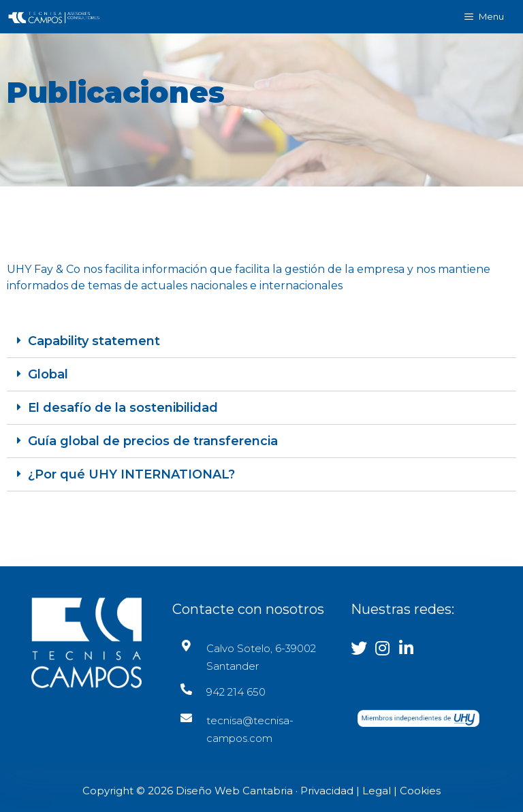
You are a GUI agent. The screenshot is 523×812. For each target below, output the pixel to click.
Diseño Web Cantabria (236, 791)
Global (48, 374)
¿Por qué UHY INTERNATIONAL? (131, 474)
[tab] (261, 341)
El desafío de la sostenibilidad (123, 408)
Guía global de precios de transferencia (153, 441)
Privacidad (327, 791)
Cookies (420, 791)
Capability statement (94, 341)
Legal (377, 791)
